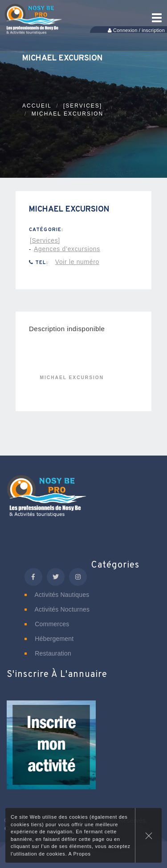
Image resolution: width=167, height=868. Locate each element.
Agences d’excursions (67, 249)
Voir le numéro (77, 262)
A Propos (79, 854)
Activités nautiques (57, 595)
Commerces (47, 624)
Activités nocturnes (57, 609)
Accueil (37, 106)
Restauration (48, 653)
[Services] (83, 106)
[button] (51, 751)
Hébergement (49, 639)
